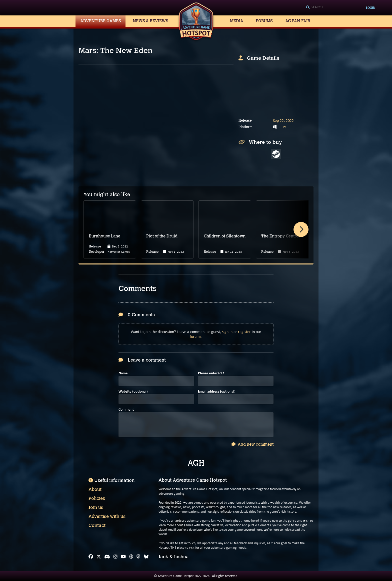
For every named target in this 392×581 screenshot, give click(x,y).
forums (195, 336)
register (244, 332)
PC (285, 127)
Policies (97, 498)
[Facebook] (91, 557)
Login (371, 8)
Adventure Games (101, 21)
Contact (97, 525)
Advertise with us (107, 516)
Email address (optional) (217, 392)
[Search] (331, 8)
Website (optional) (133, 392)
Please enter (211, 373)
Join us (96, 507)
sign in (227, 332)
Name (123, 373)
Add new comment (252, 444)
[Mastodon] (138, 557)
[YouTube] (123, 557)
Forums (264, 21)
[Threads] (131, 557)
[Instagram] (115, 557)
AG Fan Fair (298, 21)
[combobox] (331, 8)
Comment (126, 410)
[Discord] (107, 557)
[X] (99, 557)
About (95, 489)
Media (237, 21)
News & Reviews (150, 21)
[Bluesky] (146, 557)
